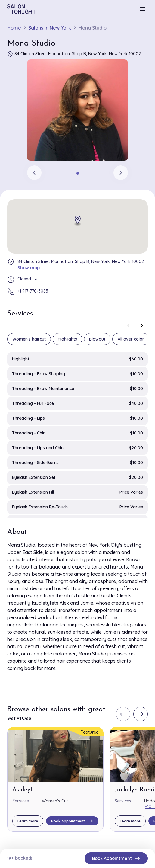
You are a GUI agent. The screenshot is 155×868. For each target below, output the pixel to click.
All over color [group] (131, 339)
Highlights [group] (67, 339)
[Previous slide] (34, 173)
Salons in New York (50, 28)
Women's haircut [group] (29, 339)
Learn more (28, 821)
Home (14, 28)
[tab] (78, 173)
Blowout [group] (97, 339)
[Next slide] (121, 173)
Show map (29, 268)
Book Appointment (116, 858)
